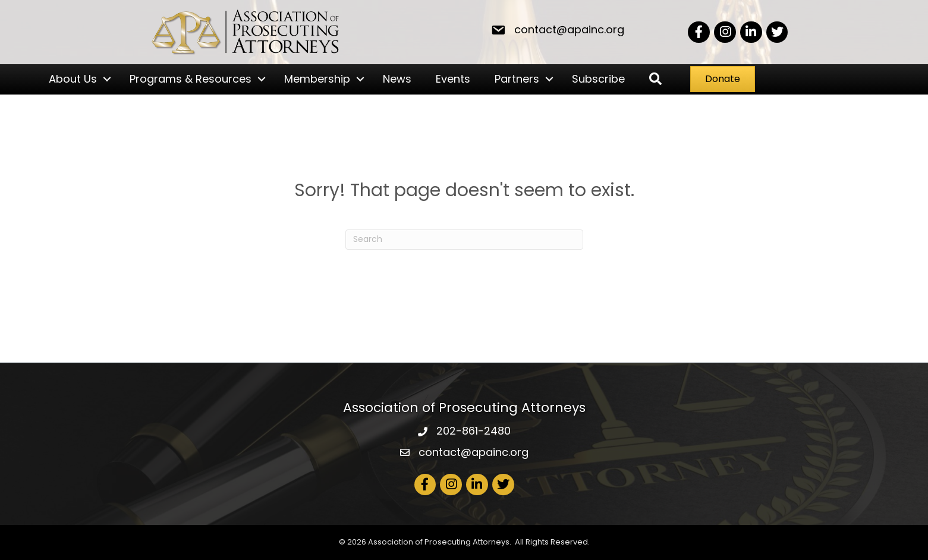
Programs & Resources (191, 79)
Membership (317, 79)
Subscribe (598, 79)
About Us (73, 79)
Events (453, 79)
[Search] (464, 240)
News (397, 79)
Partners (517, 79)
